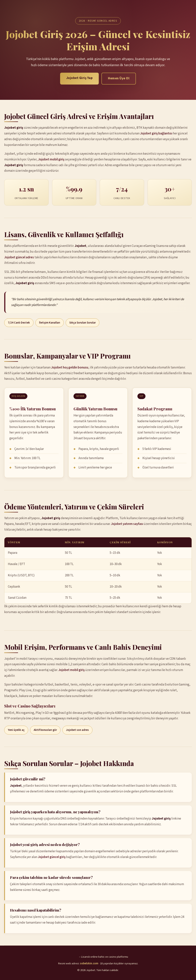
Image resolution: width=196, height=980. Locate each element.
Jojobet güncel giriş (52, 857)
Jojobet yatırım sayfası (127, 524)
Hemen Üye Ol (119, 78)
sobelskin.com (89, 963)
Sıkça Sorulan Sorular (82, 323)
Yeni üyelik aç (16, 730)
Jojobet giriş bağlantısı (156, 133)
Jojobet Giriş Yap (80, 78)
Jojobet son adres (77, 730)
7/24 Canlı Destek (19, 323)
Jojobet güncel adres (19, 257)
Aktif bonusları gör (45, 730)
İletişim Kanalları (50, 323)
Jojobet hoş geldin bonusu (70, 368)
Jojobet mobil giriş (51, 159)
